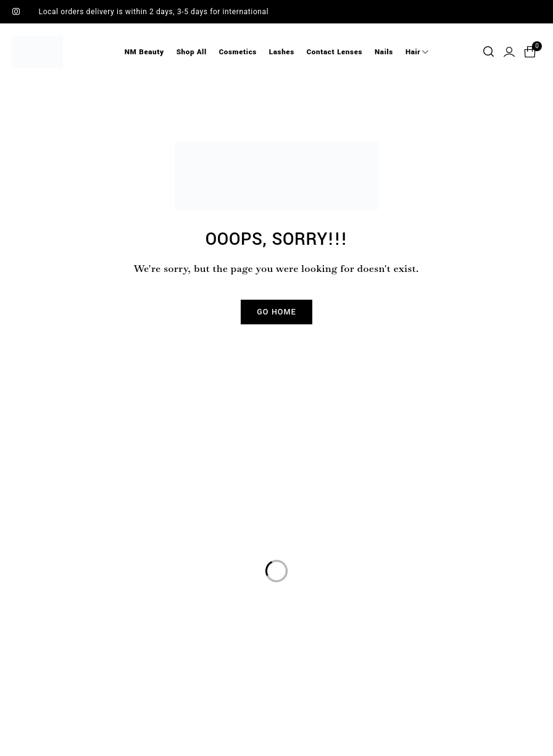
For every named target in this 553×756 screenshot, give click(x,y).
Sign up (415, 485)
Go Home (276, 312)
